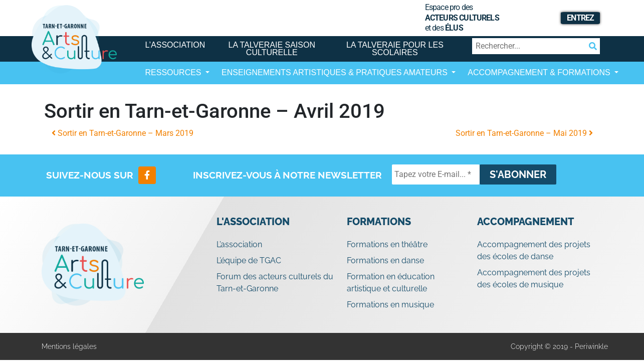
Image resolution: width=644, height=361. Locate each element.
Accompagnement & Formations (540, 72)
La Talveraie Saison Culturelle (272, 49)
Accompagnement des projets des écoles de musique (534, 279)
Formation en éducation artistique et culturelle (391, 283)
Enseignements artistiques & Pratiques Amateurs (336, 72)
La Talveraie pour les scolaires (395, 49)
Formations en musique (390, 305)
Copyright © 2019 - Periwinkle (559, 346)
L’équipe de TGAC (249, 260)
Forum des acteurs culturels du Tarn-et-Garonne (275, 283)
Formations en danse (385, 260)
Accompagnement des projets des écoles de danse (534, 250)
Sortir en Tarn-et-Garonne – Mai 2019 (524, 133)
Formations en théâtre (387, 244)
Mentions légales (69, 346)
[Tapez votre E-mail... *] (436, 174)
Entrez (580, 18)
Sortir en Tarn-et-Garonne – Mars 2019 (123, 133)
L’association (175, 45)
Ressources (174, 72)
